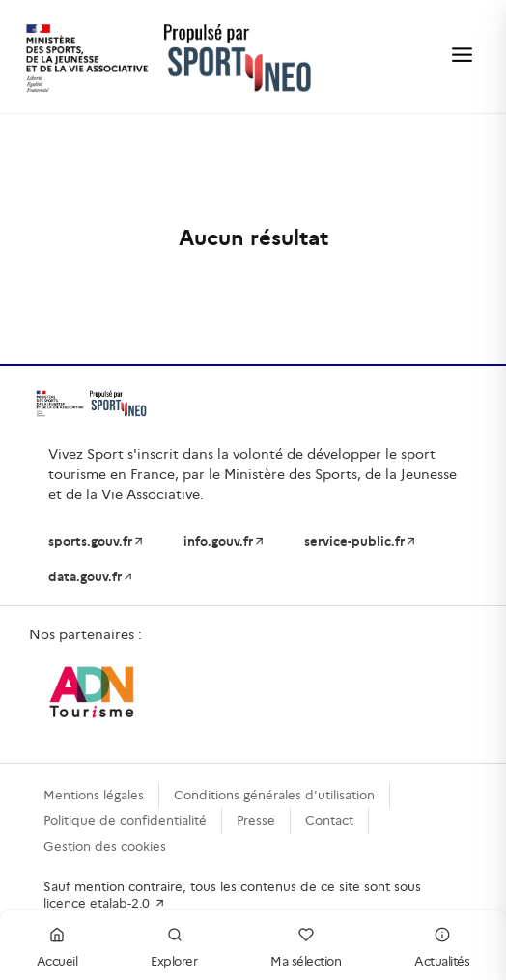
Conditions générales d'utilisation (274, 795)
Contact (329, 820)
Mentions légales (94, 795)
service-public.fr (361, 541)
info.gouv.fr (225, 541)
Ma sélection (306, 945)
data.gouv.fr (91, 577)
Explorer (174, 945)
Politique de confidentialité (125, 820)
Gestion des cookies (105, 846)
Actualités (442, 945)
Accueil (57, 945)
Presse (256, 820)
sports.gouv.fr (97, 541)
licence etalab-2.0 (105, 903)
